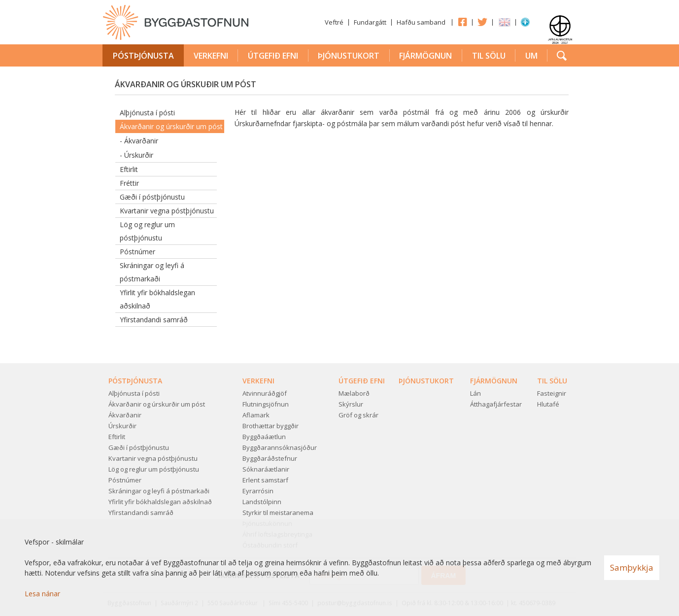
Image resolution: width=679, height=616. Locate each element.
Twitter (482, 22)
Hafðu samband (421, 22)
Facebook (462, 22)
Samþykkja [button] (632, 567)
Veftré (334, 22)
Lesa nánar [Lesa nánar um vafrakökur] (42, 594)
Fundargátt (370, 22)
